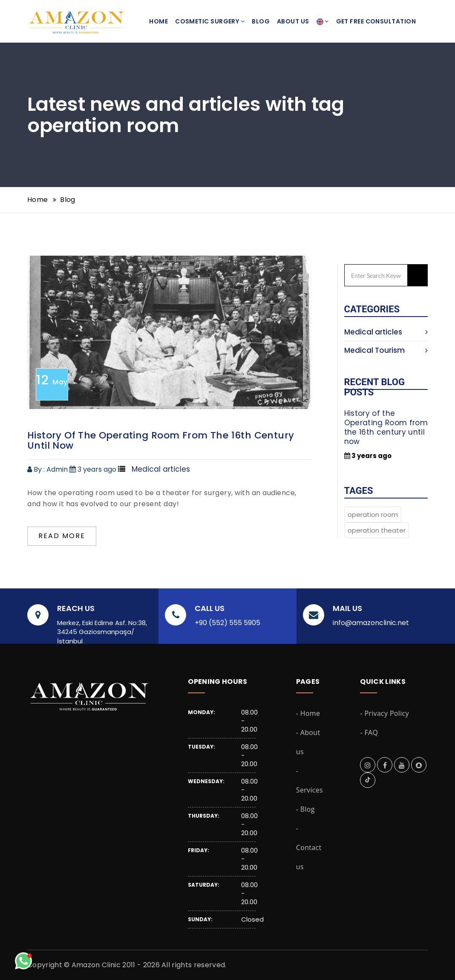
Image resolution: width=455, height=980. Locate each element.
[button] (323, 21)
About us (293, 21)
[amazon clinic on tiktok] (368, 781)
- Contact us (309, 847)
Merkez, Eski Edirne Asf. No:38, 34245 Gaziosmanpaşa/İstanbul (102, 632)
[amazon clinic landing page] (73, 11)
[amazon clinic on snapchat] (419, 765)
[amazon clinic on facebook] (385, 765)
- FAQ (369, 732)
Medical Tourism (386, 350)
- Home (308, 713)
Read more (62, 536)
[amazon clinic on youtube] (402, 765)
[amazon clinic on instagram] (368, 765)
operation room (373, 514)
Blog (261, 21)
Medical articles (386, 332)
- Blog (305, 809)
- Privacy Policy (384, 713)
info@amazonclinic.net (371, 623)
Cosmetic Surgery (210, 21)
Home (158, 21)
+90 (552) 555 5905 (227, 623)
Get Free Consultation (376, 21)
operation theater (377, 530)
